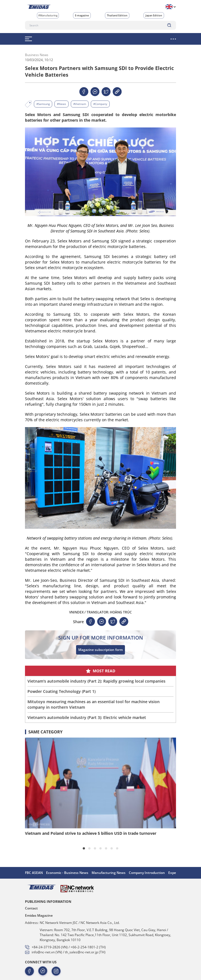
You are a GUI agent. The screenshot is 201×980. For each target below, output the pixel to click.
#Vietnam (80, 104)
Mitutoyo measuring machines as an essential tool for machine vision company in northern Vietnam (94, 704)
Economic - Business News (67, 873)
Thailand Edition (117, 15)
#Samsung (43, 104)
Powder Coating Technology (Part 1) (61, 691)
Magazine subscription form (100, 650)
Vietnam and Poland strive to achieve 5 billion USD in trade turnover (91, 833)
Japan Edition (154, 15)
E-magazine (82, 15)
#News (61, 104)
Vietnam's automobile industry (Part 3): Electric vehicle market (87, 717)
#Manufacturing (48, 15)
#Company (100, 104)
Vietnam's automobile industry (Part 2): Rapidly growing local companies (96, 681)
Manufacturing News (109, 873)
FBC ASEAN (34, 873)
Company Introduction (147, 873)
